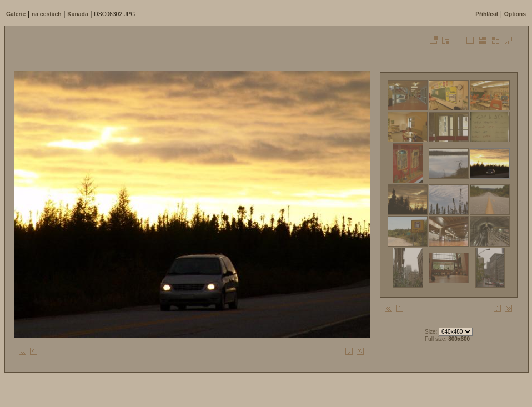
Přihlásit (487, 14)
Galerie (16, 14)
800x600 (459, 339)
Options (515, 14)
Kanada (78, 14)
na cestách (47, 14)
